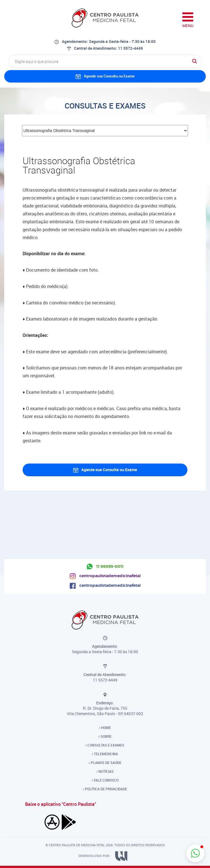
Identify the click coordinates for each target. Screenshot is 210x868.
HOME (105, 728)
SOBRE (105, 736)
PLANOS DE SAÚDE (105, 763)
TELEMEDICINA (105, 754)
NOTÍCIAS (105, 771)
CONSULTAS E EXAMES (105, 745)
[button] (195, 853)
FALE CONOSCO (105, 780)
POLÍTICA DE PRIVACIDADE (105, 789)
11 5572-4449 (130, 48)
